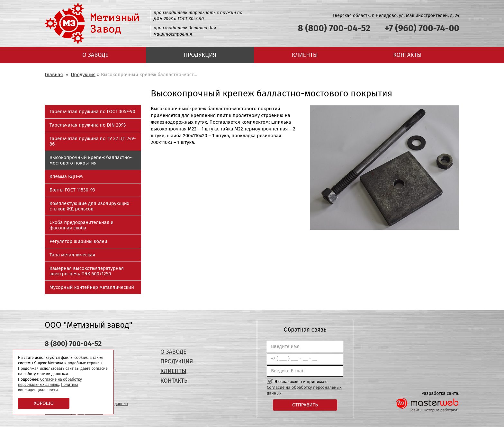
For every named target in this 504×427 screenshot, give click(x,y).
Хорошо (44, 403)
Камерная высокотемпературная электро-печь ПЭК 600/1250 (87, 271)
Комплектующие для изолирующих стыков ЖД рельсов (89, 206)
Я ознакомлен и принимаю (304, 387)
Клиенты (305, 55)
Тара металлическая (72, 255)
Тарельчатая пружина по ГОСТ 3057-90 (92, 111)
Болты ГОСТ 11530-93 (72, 190)
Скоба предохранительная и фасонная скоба (81, 225)
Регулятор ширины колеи (78, 241)
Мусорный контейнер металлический (92, 287)
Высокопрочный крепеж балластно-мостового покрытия (91, 160)
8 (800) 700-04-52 (334, 28)
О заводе (95, 55)
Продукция (200, 55)
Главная (54, 75)
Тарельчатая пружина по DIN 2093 (88, 125)
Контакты (407, 55)
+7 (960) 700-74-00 (422, 28)
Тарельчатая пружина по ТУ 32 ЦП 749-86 (93, 141)
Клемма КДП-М (66, 176)
